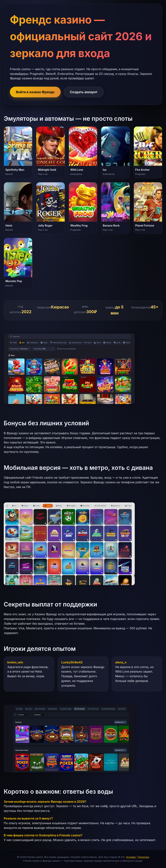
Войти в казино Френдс (35, 92)
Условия (131, 857)
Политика (144, 857)
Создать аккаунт (84, 92)
